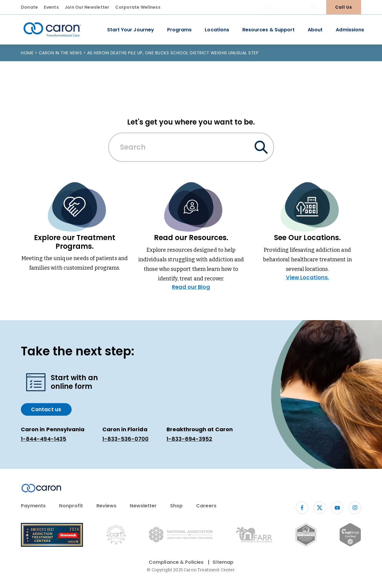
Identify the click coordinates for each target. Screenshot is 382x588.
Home (28, 53)
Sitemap (223, 562)
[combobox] (288, 7)
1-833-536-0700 (126, 439)
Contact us (46, 409)
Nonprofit (71, 506)
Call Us (344, 7)
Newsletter (143, 506)
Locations (217, 30)
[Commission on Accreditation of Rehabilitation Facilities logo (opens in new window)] (116, 536)
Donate (29, 7)
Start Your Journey (131, 30)
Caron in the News (61, 53)
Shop (176, 506)
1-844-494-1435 (44, 439)
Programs (179, 30)
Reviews (106, 506)
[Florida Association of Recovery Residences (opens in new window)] (254, 536)
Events (51, 7)
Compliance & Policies (176, 562)
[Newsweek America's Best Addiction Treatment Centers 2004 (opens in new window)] (52, 536)
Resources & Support (268, 30)
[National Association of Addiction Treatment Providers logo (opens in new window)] (181, 536)
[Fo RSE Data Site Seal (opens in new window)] (306, 536)
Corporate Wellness (138, 7)
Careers (206, 506)
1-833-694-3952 (190, 439)
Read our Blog (191, 287)
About (315, 30)
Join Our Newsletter (87, 7)
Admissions (350, 30)
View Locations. (307, 277)
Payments (33, 506)
